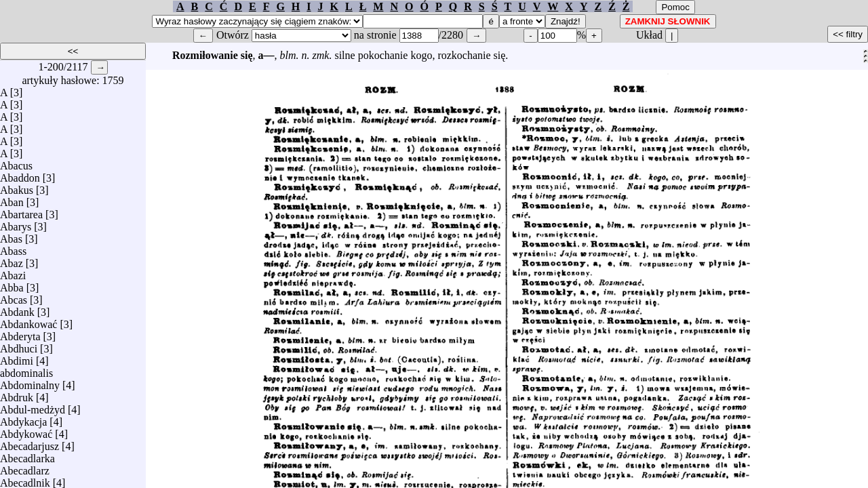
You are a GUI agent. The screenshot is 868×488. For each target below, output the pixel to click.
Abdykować (26, 431)
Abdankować (28, 321)
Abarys (16, 223)
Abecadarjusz (29, 443)
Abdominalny (30, 382)
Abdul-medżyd (33, 406)
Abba (12, 284)
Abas (11, 236)
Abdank (17, 309)
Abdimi (17, 358)
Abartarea (21, 211)
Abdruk (17, 394)
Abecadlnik (25, 480)
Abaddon (20, 175)
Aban (12, 199)
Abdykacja (23, 419)
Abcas (14, 297)
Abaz (12, 260)
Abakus (17, 187)
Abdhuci (19, 345)
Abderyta (20, 333)
